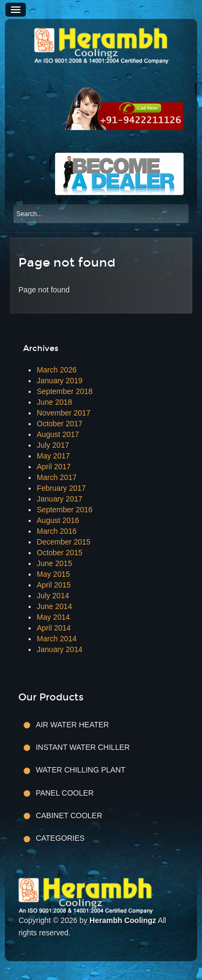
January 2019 (60, 381)
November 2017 (64, 413)
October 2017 (60, 424)
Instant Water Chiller (83, 747)
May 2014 (53, 617)
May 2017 (53, 456)
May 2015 (53, 574)
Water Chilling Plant (80, 770)
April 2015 (54, 585)
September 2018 (65, 391)
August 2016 (58, 520)
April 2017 (54, 467)
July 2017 (53, 445)
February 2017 (61, 488)
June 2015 (54, 563)
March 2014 (57, 639)
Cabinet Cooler (69, 816)
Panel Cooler (64, 793)
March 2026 (57, 370)
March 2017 (57, 477)
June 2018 (54, 402)
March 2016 (57, 531)
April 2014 (54, 628)
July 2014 (53, 596)
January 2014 (60, 649)
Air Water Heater (72, 725)
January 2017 (60, 499)
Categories (60, 838)
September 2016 (65, 510)
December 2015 (64, 542)
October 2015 (60, 553)
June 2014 (54, 606)
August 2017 (58, 434)
